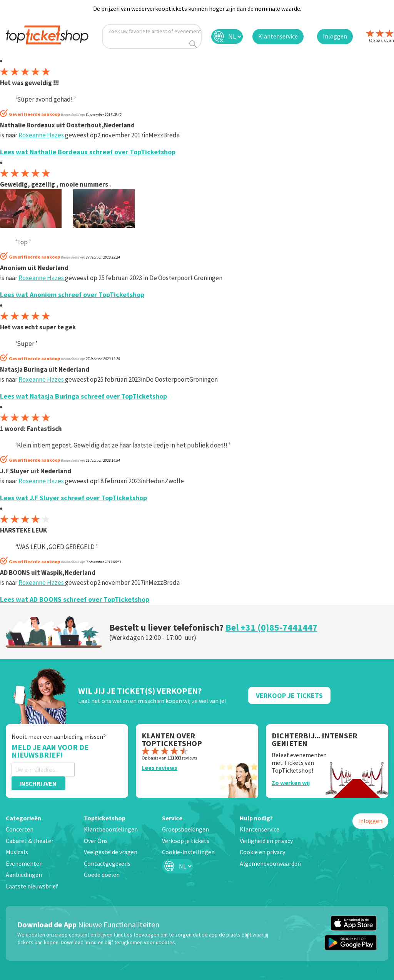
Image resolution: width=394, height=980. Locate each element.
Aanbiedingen (24, 875)
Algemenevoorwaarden (270, 863)
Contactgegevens (107, 863)
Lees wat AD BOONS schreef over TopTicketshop (75, 599)
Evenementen (24, 863)
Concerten (20, 829)
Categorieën (23, 818)
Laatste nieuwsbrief (32, 886)
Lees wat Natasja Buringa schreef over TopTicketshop (83, 396)
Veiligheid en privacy (266, 841)
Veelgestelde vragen (111, 852)
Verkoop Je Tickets (289, 695)
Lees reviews (159, 768)
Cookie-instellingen (188, 852)
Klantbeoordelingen (111, 829)
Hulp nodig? (256, 818)
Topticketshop (105, 818)
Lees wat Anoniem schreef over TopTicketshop (72, 295)
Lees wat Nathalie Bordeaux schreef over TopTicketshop (88, 152)
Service (172, 818)
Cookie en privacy (262, 852)
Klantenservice (260, 829)
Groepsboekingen (185, 829)
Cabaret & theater (30, 841)
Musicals (17, 852)
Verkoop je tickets (186, 841)
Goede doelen (102, 875)
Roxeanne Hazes (42, 135)
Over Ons (96, 841)
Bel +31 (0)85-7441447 (271, 627)
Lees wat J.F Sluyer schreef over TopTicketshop (73, 498)
